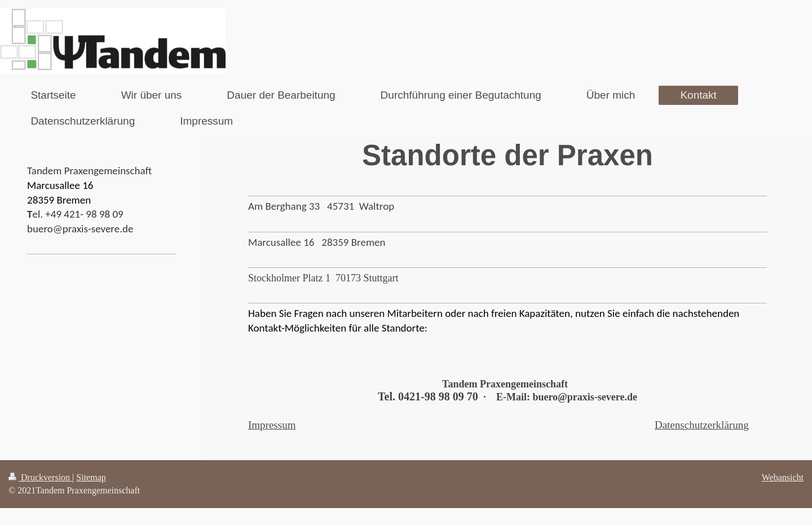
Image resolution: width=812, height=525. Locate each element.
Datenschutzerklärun (699, 425)
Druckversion (40, 477)
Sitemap (91, 477)
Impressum (272, 425)
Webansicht (783, 477)
